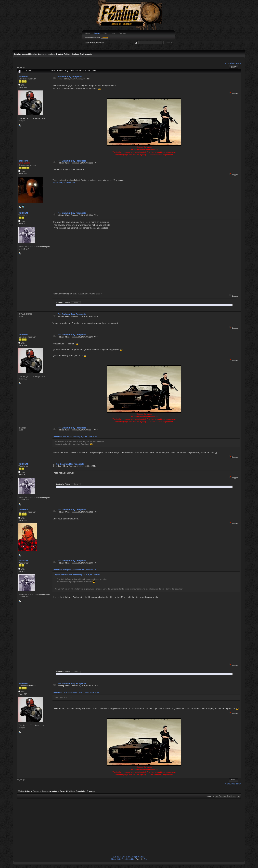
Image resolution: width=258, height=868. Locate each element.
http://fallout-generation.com (64, 183)
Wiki (105, 33)
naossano (23, 161)
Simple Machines (139, 857)
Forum (97, 33)
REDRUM (23, 213)
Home (88, 33)
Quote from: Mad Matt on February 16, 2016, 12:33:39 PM (75, 437)
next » (238, 63)
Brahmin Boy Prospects (70, 77)
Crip (145, 859)
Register (123, 33)
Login (113, 33)
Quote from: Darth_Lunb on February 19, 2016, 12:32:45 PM (76, 692)
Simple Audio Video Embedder (123, 859)
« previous (230, 63)
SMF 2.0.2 (117, 857)
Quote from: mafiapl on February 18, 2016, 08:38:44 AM (74, 570)
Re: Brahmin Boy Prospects (72, 161)
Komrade (23, 510)
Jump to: (210, 796)
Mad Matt (23, 77)
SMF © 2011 (127, 857)
